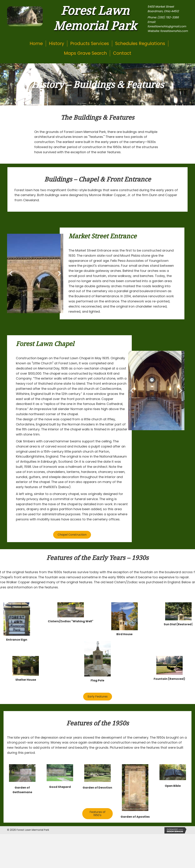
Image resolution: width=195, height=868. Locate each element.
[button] (11, 273)
